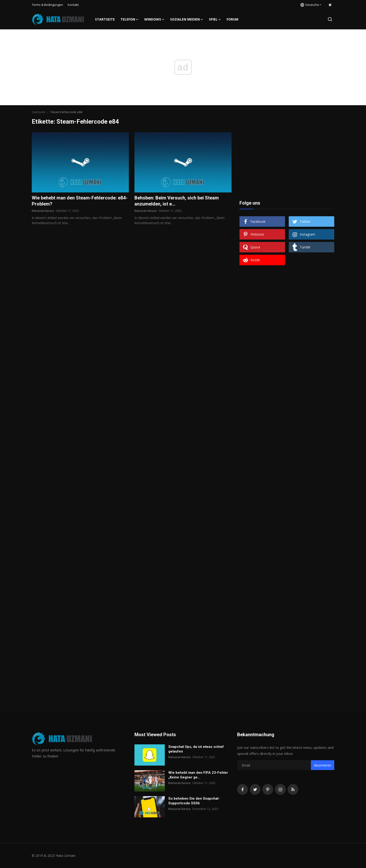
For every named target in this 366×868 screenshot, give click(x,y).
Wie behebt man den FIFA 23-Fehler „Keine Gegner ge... (198, 775)
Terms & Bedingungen (47, 5)
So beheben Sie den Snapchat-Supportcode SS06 (194, 801)
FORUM (232, 19)
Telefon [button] (130, 19)
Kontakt (73, 5)
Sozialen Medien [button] (187, 19)
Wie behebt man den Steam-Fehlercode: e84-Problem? (80, 201)
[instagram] (280, 789)
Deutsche (310, 5)
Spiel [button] (215, 19)
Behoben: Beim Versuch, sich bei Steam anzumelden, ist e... (177, 201)
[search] (330, 19)
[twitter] (255, 789)
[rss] (293, 789)
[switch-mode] (330, 5)
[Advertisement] (287, 161)
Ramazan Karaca (43, 211)
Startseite (105, 19)
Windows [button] (154, 19)
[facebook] (243, 789)
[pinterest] (268, 789)
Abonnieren (323, 765)
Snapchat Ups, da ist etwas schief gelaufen (196, 749)
